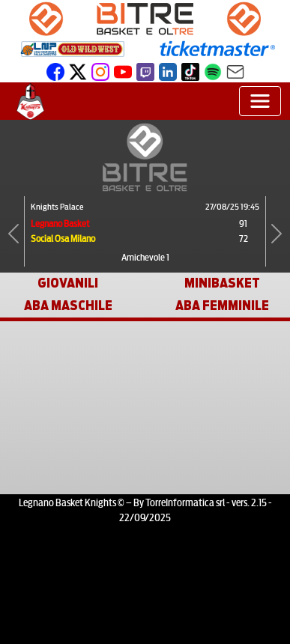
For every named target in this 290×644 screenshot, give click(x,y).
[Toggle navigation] (260, 101)
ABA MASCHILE (68, 306)
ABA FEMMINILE (222, 306)
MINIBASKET (222, 283)
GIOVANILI (68, 283)
